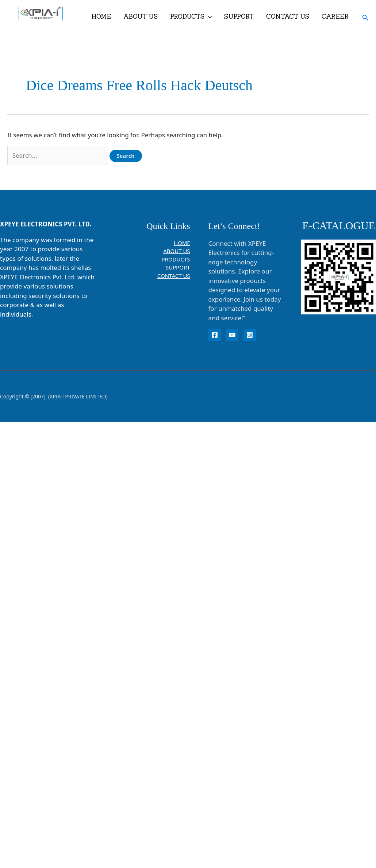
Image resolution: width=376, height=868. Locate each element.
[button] (208, 16)
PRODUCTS (176, 259)
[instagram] (250, 335)
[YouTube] (232, 335)
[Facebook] (215, 335)
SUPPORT (239, 16)
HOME (101, 16)
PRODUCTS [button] (191, 16)
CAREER (335, 16)
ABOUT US (141, 16)
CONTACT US (288, 16)
